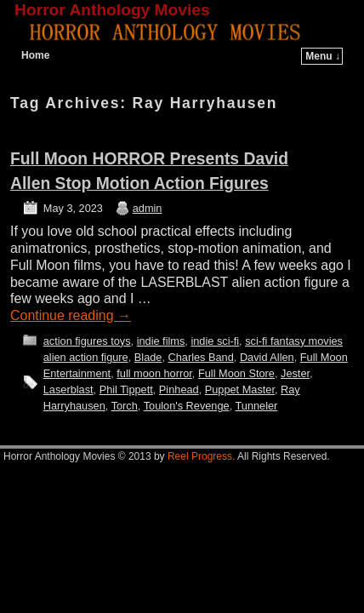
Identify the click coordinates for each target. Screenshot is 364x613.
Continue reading (71, 315)
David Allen (267, 357)
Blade (148, 357)
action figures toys (87, 341)
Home (35, 55)
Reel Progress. (201, 456)
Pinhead (179, 390)
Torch (125, 406)
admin (148, 208)
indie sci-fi (215, 341)
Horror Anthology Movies (112, 10)
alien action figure (86, 357)
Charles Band (201, 357)
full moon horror (154, 373)
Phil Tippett (126, 390)
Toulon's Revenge (187, 406)
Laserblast (68, 390)
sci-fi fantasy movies (294, 341)
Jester (295, 373)
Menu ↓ (323, 56)
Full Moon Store (236, 373)
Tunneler (257, 406)
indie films (161, 341)
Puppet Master (240, 390)
